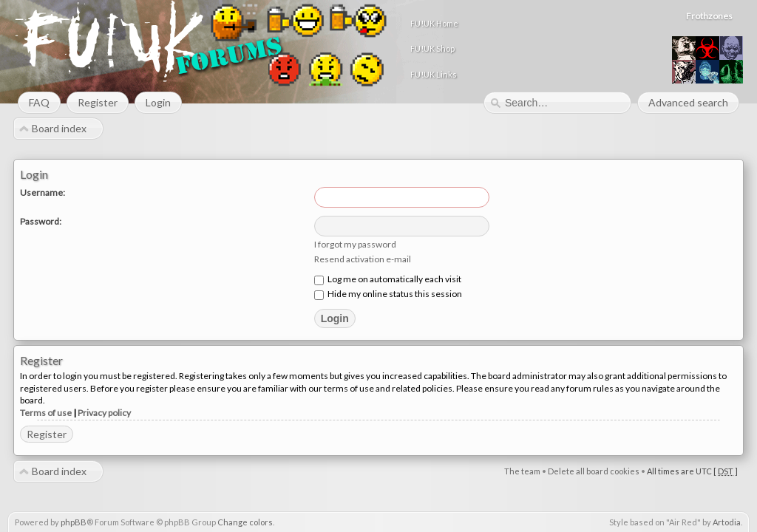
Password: (41, 222)
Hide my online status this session (388, 294)
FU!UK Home (562, 23)
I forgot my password (355, 245)
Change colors (245, 522)
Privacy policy (104, 413)
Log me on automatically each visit (388, 280)
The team (522, 472)
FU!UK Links (561, 74)
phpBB (74, 522)
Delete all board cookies (594, 472)
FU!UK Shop (560, 48)
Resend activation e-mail (363, 260)
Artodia (727, 522)
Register (47, 435)
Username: (43, 193)
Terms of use (46, 413)
